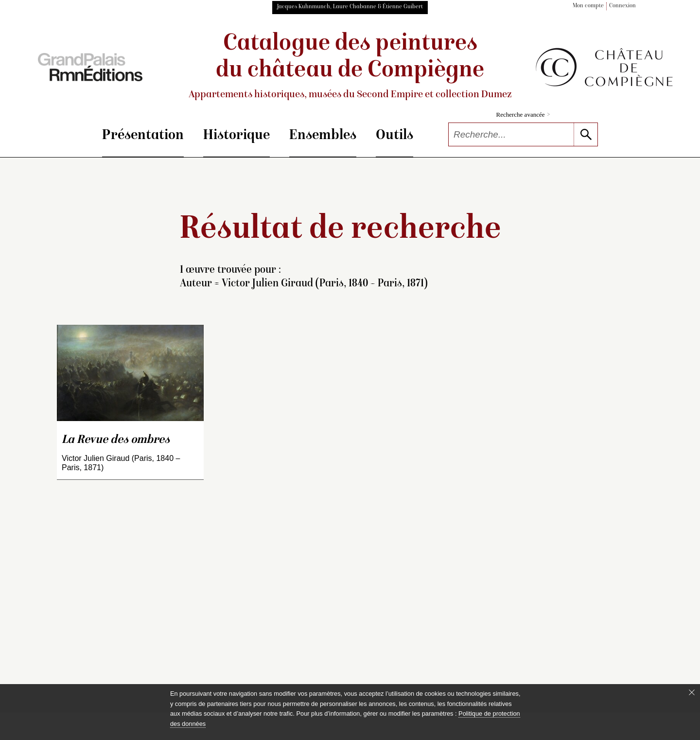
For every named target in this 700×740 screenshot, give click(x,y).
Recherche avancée (523, 115)
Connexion (622, 6)
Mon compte (588, 6)
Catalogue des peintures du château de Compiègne (350, 67)
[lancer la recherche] (586, 134)
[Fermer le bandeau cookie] (692, 692)
